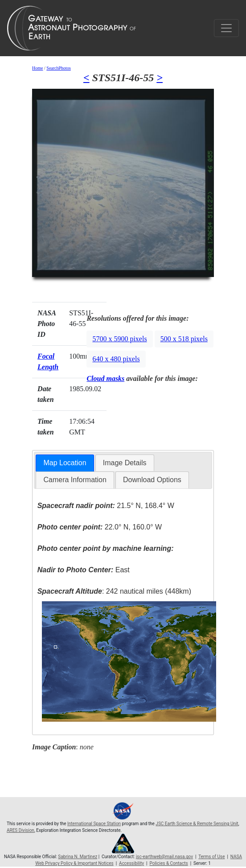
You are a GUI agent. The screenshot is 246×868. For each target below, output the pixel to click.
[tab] (65, 463)
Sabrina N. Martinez (78, 857)
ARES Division (20, 830)
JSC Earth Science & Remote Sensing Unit (197, 824)
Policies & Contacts (168, 863)
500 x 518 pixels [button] (184, 339)
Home (37, 68)
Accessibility (131, 863)
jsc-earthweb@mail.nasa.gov (164, 857)
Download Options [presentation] (152, 480)
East (84, 570)
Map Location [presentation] (65, 463)
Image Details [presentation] (125, 463)
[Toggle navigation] (226, 28)
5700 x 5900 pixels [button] (119, 339)
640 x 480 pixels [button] (116, 359)
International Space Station (94, 824)
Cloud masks (105, 378)
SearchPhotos (58, 68)
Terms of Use (211, 857)
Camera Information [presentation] (75, 480)
